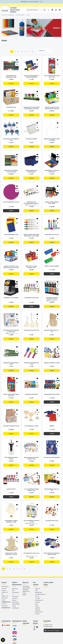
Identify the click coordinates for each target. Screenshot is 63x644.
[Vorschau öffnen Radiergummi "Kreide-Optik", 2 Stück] (17, 353)
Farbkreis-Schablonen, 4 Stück (52, 365)
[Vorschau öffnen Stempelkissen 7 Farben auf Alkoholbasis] (58, 160)
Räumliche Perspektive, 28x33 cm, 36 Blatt (52, 140)
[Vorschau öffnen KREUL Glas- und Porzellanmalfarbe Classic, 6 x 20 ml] (37, 191)
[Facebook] (34, 631)
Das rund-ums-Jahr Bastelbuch (52, 460)
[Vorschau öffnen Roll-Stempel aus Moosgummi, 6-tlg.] (17, 128)
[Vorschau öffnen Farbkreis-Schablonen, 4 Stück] (58, 353)
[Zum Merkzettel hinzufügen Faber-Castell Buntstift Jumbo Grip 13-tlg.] (17, 381)
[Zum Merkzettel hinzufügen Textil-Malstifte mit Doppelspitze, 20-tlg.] (17, 60)
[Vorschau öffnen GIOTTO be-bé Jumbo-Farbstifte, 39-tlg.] (37, 256)
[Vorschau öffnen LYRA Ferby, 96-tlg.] (17, 96)
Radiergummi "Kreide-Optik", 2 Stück (11, 366)
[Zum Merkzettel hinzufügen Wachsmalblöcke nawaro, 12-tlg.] (58, 476)
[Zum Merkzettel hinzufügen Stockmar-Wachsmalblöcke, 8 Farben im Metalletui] (37, 60)
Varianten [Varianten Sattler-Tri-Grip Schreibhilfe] (52, 275)
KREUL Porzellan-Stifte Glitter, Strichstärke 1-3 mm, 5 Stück (31, 236)
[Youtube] (37, 631)
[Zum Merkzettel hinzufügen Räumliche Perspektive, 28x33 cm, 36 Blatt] (58, 123)
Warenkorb (11, 84)
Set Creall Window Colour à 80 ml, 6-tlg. (31, 525)
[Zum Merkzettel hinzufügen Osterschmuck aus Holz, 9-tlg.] (37, 316)
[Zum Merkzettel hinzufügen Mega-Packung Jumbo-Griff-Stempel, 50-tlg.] (37, 444)
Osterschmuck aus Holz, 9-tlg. (31, 332)
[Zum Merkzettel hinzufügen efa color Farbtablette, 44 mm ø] (17, 187)
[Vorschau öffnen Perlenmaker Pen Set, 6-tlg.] (58, 224)
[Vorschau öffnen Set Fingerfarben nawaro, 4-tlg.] (37, 545)
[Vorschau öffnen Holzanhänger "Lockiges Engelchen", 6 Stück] (17, 512)
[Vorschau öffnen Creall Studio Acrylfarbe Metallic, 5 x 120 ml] (58, 288)
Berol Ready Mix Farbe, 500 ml (52, 397)
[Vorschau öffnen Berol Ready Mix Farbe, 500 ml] (58, 385)
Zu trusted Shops (24, 636)
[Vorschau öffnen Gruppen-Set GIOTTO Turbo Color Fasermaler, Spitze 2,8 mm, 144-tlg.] (58, 96)
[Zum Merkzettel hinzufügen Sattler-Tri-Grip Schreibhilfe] (58, 252)
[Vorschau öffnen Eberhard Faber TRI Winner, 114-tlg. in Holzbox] (17, 160)
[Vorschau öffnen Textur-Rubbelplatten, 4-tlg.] (17, 224)
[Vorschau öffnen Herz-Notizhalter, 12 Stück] (37, 417)
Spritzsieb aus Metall (31, 139)
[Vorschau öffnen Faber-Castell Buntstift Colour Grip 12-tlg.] (58, 64)
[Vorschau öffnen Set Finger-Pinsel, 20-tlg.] (58, 512)
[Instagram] (34, 633)
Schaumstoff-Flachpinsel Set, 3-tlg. (31, 366)
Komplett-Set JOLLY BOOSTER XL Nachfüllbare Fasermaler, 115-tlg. (31, 108)
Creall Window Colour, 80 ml (31, 299)
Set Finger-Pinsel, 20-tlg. (52, 524)
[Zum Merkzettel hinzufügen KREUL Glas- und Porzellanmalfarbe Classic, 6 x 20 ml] (37, 187)
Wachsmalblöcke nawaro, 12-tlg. (52, 493)
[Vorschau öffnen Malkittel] (58, 417)
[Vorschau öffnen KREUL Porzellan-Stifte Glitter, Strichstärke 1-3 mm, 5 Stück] (37, 224)
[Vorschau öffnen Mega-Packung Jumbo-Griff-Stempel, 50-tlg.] (37, 449)
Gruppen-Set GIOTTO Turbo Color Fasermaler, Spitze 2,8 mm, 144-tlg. (52, 108)
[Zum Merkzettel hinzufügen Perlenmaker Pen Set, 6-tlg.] (58, 220)
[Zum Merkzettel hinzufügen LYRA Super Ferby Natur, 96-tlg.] (17, 413)
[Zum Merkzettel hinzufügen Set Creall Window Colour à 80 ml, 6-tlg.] (37, 508)
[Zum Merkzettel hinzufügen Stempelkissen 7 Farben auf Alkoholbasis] (58, 155)
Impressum (15, 592)
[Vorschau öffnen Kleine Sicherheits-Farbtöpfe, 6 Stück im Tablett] (58, 545)
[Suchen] (44, 10)
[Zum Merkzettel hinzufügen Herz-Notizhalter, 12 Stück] (37, 413)
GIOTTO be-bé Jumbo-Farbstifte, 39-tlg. (31, 268)
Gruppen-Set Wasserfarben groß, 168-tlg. (52, 204)
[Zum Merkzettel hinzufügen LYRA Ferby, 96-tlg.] (17, 92)
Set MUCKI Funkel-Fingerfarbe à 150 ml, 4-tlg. (11, 333)
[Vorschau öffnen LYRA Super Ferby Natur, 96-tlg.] (17, 417)
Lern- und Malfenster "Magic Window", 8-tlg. (31, 493)
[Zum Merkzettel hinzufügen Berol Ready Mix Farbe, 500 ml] (58, 381)
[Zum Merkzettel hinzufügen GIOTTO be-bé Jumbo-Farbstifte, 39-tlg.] (37, 252)
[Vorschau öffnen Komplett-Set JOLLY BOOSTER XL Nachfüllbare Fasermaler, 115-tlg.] (37, 96)
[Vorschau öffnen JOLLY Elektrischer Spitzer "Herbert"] (17, 449)
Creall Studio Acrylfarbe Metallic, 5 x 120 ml (52, 300)
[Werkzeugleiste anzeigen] (3, 640)
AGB (13, 594)
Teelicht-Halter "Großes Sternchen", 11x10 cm (11, 557)
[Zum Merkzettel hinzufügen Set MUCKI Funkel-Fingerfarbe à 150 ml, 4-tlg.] (17, 316)
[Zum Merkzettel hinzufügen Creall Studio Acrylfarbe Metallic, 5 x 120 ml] (58, 283)
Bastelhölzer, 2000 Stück (31, 397)
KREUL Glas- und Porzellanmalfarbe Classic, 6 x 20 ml (31, 204)
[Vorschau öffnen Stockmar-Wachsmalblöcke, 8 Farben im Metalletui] (37, 64)
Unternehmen (26, 590)
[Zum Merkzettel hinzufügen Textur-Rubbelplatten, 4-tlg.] (17, 220)
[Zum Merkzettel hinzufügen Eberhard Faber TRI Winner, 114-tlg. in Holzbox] (17, 155)
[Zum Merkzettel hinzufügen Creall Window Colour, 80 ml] (37, 283)
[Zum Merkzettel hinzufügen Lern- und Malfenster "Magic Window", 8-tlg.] (37, 476)
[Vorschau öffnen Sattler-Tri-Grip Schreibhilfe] (58, 256)
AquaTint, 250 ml (11, 492)
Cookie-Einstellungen (16, 611)
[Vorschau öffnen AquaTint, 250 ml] (17, 480)
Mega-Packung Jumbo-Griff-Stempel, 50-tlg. (31, 461)
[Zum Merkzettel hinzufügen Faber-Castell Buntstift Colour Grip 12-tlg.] (58, 60)
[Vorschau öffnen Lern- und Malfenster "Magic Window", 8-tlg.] (37, 480)
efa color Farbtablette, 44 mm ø (11, 203)
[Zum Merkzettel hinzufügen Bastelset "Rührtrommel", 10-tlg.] (58, 316)
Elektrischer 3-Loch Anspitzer (11, 299)
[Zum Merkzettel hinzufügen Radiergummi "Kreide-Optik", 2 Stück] (17, 349)
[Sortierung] (45, 51)
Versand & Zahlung (15, 603)
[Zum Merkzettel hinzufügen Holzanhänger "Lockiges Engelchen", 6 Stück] (17, 508)
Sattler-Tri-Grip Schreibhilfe (52, 267)
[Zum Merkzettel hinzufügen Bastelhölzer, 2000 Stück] (37, 381)
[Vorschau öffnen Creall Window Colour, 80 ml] (37, 288)
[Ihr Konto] (56, 10)
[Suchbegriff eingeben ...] (34, 10)
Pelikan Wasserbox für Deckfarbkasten (31, 172)
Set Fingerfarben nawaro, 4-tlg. (31, 557)
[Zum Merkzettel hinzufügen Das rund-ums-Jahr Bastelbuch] (58, 444)
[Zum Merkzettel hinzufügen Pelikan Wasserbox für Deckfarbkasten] (37, 155)
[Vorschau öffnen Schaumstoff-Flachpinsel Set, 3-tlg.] (37, 353)
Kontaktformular (6, 611)
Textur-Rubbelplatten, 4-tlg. (11, 236)
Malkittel (52, 428)
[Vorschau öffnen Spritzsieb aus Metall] (37, 128)
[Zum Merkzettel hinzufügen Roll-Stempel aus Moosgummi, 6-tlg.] (17, 123)
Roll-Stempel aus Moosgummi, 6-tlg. (11, 140)
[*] (41, 2)
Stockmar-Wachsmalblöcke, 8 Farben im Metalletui (31, 76)
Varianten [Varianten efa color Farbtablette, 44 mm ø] (11, 212)
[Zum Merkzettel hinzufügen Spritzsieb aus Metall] (37, 123)
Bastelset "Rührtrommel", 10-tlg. (52, 333)
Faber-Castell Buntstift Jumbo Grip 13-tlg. (11, 397)
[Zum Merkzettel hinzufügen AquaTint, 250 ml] (17, 476)
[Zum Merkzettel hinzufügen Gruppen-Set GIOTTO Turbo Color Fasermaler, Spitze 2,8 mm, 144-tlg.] (58, 92)
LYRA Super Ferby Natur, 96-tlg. (11, 428)
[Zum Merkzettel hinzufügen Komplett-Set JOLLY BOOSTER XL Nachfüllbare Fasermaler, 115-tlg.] (37, 92)
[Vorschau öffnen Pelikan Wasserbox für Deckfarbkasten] (37, 160)
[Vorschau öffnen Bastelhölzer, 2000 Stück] (37, 385)
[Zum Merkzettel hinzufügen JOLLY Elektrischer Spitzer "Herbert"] (17, 444)
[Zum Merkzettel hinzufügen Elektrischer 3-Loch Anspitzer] (17, 283)
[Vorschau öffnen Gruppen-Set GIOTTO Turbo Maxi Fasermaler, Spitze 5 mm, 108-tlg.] (17, 256)
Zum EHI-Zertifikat (25, 632)
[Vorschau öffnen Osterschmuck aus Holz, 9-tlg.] (37, 320)
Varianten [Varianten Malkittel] (52, 436)
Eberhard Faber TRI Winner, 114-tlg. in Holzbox (11, 172)
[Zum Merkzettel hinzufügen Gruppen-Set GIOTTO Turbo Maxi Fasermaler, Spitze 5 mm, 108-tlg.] (17, 252)
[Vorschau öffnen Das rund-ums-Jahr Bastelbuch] (58, 449)
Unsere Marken (24, 598)
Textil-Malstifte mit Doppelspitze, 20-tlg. (11, 76)
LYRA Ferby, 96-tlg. (11, 107)
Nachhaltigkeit (26, 592)
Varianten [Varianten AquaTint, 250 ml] (11, 500)
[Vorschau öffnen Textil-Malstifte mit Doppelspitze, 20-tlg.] (17, 64)
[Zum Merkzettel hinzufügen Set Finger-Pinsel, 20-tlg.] (58, 508)
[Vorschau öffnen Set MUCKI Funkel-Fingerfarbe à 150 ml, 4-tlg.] (17, 320)
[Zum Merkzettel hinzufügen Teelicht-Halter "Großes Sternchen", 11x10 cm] (17, 541)
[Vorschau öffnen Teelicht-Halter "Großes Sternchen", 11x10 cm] (17, 545)
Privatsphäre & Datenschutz (15, 598)
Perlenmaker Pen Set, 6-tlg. (52, 236)
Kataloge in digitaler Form (26, 594)
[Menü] (48, 10)
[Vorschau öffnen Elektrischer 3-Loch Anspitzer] (17, 288)
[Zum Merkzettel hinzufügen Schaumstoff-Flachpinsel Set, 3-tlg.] (37, 349)
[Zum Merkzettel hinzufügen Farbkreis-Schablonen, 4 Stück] (58, 349)
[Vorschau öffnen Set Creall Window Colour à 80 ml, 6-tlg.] (37, 512)
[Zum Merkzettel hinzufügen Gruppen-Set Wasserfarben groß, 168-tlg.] (58, 187)
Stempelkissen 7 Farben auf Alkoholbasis (52, 172)
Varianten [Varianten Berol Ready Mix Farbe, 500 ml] (52, 404)
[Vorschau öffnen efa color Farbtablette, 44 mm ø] (17, 191)
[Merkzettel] (52, 10)
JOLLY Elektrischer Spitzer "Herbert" (11, 461)
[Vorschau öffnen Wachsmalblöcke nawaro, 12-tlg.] (58, 480)
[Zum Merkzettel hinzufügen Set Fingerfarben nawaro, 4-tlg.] (37, 541)
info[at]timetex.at (6, 606)
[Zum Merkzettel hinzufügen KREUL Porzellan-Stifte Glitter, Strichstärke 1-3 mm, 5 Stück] (37, 220)
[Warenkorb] (60, 10)
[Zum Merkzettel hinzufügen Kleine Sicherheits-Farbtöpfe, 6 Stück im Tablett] (58, 541)
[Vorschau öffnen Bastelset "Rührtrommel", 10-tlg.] (58, 320)
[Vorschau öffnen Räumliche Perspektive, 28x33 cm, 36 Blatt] (58, 128)
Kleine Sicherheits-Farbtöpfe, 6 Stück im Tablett (52, 557)
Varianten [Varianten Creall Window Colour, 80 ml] (31, 308)
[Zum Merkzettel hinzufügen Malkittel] (58, 413)
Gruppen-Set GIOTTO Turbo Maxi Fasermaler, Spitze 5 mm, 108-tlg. (11, 268)
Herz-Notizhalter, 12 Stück (31, 428)
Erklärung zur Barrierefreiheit (16, 607)
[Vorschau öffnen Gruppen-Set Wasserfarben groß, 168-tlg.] (58, 191)
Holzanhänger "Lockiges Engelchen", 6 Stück (11, 525)
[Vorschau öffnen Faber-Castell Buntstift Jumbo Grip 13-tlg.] (17, 385)
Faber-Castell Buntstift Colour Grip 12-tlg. (52, 76)
